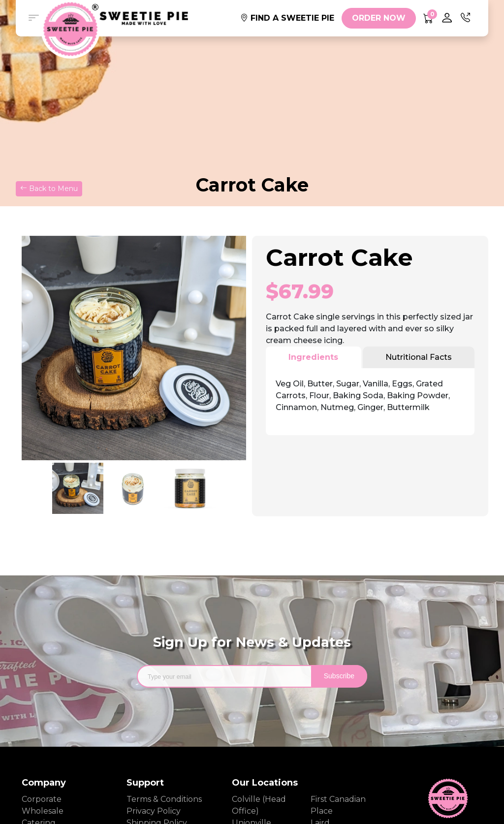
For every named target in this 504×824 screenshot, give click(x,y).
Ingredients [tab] (313, 357)
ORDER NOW (379, 18)
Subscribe (339, 676)
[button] (33, 18)
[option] (134, 348)
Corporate (42, 799)
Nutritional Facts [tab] (419, 357)
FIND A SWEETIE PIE (287, 18)
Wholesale (43, 811)
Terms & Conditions (160, 799)
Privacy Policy (154, 811)
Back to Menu (49, 189)
